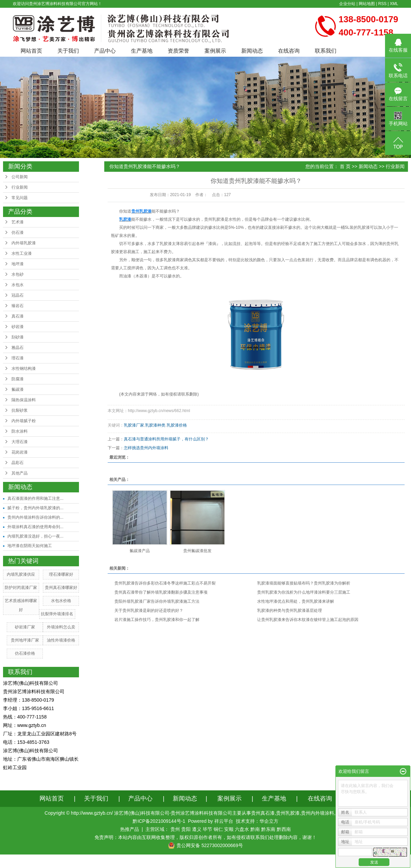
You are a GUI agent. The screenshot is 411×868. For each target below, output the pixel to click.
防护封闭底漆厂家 (21, 588)
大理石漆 (20, 442)
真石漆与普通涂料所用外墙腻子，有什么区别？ (166, 439)
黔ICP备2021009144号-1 (159, 821)
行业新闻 (20, 187)
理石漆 (18, 358)
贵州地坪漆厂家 (25, 640)
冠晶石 (18, 295)
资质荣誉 (179, 51)
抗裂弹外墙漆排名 (57, 614)
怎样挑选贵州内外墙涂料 (146, 448)
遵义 (197, 829)
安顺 (229, 829)
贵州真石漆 (263, 813)
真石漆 (18, 316)
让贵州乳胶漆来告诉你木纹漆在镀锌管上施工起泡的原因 (308, 620)
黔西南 (284, 829)
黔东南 (268, 829)
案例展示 (215, 51)
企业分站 (347, 4)
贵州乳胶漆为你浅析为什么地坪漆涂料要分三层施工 (304, 592)
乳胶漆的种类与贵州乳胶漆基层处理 (290, 611)
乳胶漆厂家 (134, 425)
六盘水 (242, 829)
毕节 (208, 829)
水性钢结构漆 (24, 369)
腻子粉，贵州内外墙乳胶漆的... (35, 508)
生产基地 (142, 51)
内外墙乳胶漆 (24, 243)
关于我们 (68, 51)
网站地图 (367, 4)
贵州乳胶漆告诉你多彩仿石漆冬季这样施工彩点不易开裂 (165, 583)
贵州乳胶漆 (214, 219)
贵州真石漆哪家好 (61, 588)
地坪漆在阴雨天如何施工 (30, 546)
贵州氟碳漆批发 (197, 551)
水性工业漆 (22, 253)
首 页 (345, 166)
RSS (382, 4)
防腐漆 (18, 379)
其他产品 (20, 473)
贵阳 (186, 829)
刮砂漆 (18, 337)
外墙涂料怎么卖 (61, 627)
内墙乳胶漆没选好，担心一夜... (35, 536)
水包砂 (18, 274)
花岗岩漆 (20, 452)
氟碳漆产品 (140, 551)
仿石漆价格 (25, 653)
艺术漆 (18, 222)
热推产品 (130, 829)
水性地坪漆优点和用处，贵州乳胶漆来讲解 (296, 601)
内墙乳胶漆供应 (21, 574)
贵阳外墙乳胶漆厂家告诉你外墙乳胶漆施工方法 (157, 601)
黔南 (255, 829)
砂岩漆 (18, 327)
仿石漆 (18, 233)
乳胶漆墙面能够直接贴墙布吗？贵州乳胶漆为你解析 (304, 583)
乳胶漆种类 (155, 425)
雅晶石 (18, 348)
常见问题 (20, 198)
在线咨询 (289, 51)
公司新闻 (20, 177)
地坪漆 (18, 264)
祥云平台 (224, 821)
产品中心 (105, 51)
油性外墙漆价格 (61, 640)
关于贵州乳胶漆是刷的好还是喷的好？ (149, 611)
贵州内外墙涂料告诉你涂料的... (35, 517)
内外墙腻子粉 (24, 421)
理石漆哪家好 (61, 574)
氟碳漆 (18, 389)
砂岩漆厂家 (25, 627)
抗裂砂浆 (20, 410)
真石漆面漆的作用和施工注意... (35, 498)
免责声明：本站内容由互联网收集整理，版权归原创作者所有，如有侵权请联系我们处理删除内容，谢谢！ (205, 837)
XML (394, 4)
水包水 (18, 285)
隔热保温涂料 (24, 400)
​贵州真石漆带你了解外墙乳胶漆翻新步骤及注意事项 (161, 592)
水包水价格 (61, 601)
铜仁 (218, 829)
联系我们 (326, 51)
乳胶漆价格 (177, 425)
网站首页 (31, 51)
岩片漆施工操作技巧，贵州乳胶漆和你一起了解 (157, 620)
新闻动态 (252, 51)
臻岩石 (18, 306)
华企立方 (269, 821)
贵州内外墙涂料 (318, 813)
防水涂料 (20, 431)
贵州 (175, 829)
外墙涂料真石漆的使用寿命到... (35, 527)
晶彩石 (18, 463)
